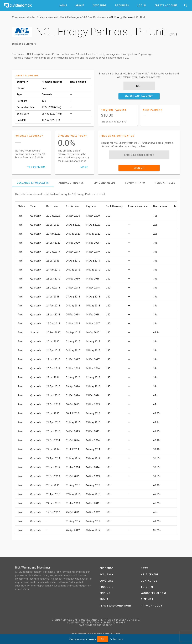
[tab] (63, 6)
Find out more (116, 639)
